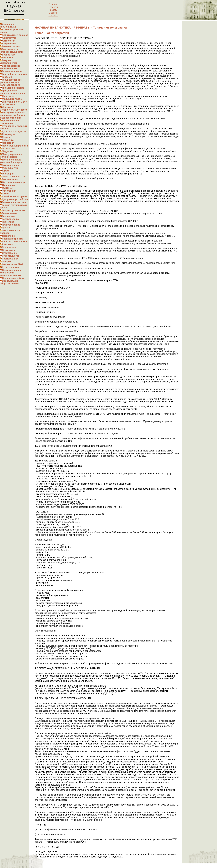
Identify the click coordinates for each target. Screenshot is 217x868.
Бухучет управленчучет (8, 62)
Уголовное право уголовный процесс (11, 161)
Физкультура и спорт (14, 182)
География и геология (14, 74)
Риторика (7, 244)
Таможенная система (14, 202)
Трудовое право (11, 165)
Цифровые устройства (15, 199)
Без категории (10, 179)
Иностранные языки (13, 177)
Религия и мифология (14, 242)
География (8, 174)
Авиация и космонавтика (8, 25)
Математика (9, 149)
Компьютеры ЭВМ (12, 264)
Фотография (9, 191)
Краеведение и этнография (9, 122)
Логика (6, 137)
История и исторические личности (13, 108)
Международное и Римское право (11, 156)
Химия (6, 171)
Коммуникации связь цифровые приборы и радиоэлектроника (13, 115)
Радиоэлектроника (13, 239)
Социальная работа (13, 278)
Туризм (6, 228)
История (7, 262)
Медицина (8, 151)
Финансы (7, 188)
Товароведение (11, 219)
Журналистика (10, 168)
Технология (8, 216)
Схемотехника (10, 259)
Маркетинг (8, 143)
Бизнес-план (9, 55)
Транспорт (8, 222)
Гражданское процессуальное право (13, 92)
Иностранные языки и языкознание (14, 103)
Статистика (8, 250)
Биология (7, 58)
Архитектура (9, 38)
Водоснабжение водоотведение (10, 67)
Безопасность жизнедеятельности (11, 51)
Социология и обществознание (9, 282)
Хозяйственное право (14, 196)
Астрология (9, 41)
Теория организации (14, 210)
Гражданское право (13, 88)
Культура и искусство (14, 131)
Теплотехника (10, 213)
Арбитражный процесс (15, 35)
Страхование (9, 253)
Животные (8, 96)
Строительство (11, 256)
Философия (9, 185)
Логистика (8, 140)
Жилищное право (12, 99)
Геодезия (7, 77)
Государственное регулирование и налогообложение (11, 82)
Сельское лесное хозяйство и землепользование (11, 273)
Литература (9, 134)
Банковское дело (12, 46)
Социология (9, 247)
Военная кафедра (12, 71)
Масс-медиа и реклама (15, 146)
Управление (9, 236)
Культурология (10, 267)
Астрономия (9, 44)
